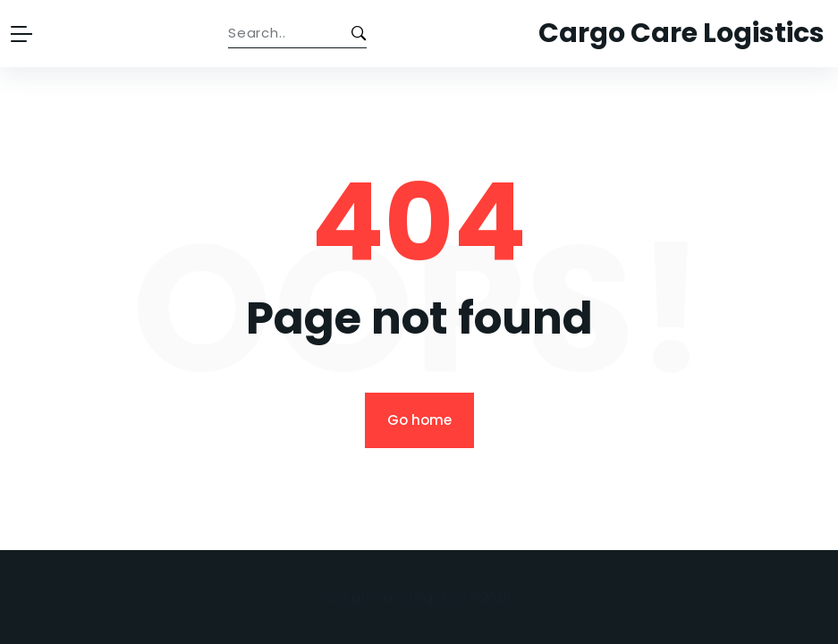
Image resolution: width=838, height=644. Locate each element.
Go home (419, 420)
